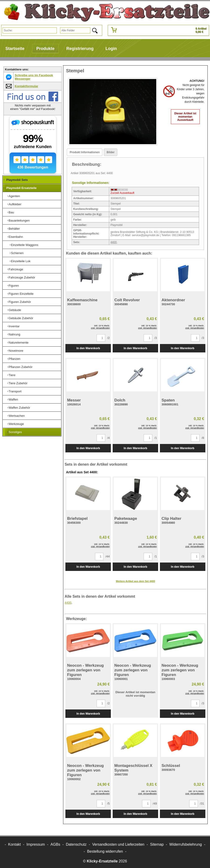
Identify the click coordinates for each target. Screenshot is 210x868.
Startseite (15, 49)
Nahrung (14, 334)
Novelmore (16, 351)
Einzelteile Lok (21, 261)
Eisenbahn (16, 237)
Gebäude (15, 310)
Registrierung (80, 49)
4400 (113, 242)
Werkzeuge (16, 424)
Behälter (14, 229)
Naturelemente (19, 343)
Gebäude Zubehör (21, 318)
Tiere (12, 375)
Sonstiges (15, 432)
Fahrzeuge (16, 269)
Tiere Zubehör (18, 383)
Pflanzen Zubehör (21, 367)
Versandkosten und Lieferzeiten (118, 844)
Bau (11, 212)
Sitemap (157, 844)
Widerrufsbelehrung (186, 844)
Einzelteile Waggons (25, 245)
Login (111, 49)
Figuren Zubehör (20, 302)
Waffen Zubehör (19, 408)
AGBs (55, 844)
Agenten (14, 196)
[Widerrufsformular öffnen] (105, 851)
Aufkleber (15, 204)
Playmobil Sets (17, 180)
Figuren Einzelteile (21, 294)
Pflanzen (15, 359)
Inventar (14, 326)
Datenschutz (76, 844)
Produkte (45, 49)
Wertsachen (17, 416)
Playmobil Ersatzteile (21, 188)
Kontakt (14, 844)
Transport (15, 391)
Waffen (13, 399)
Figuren (14, 286)
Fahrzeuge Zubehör (22, 277)
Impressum (36, 844)
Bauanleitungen (19, 220)
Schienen (17, 253)
